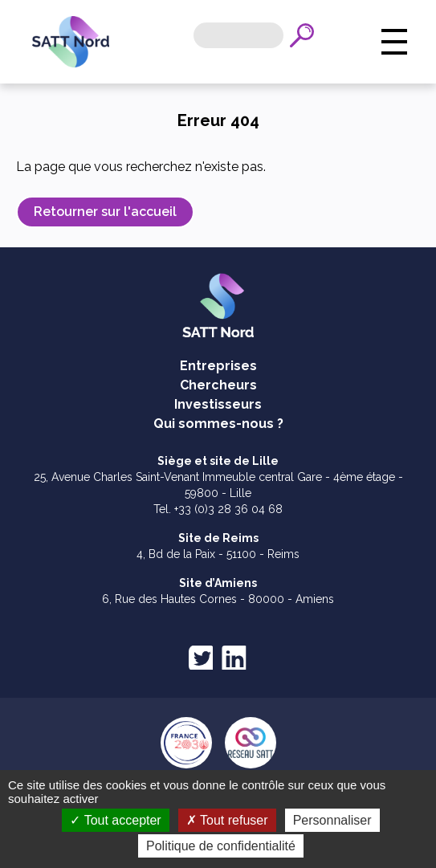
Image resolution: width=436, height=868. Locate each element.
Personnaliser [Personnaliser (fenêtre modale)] (332, 820)
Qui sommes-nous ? (218, 424)
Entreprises (218, 366)
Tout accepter (115, 820)
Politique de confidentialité (221, 846)
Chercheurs (218, 385)
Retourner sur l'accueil (105, 212)
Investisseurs (218, 404)
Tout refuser (227, 820)
